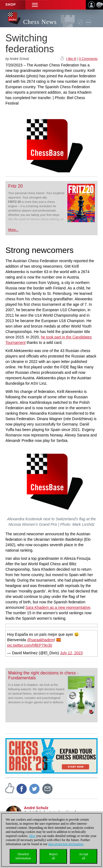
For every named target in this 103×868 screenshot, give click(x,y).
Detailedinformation (23, 856)
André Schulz (36, 808)
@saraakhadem (41, 640)
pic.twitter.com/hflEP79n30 (30, 645)
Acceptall (84, 856)
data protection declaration (66, 844)
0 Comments (88, 59)
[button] (35, 5)
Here (32, 836)
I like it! (71, 59)
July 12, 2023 (71, 653)
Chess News (40, 22)
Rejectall (53, 856)
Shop (11, 5)
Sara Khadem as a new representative (58, 607)
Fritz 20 (15, 186)
